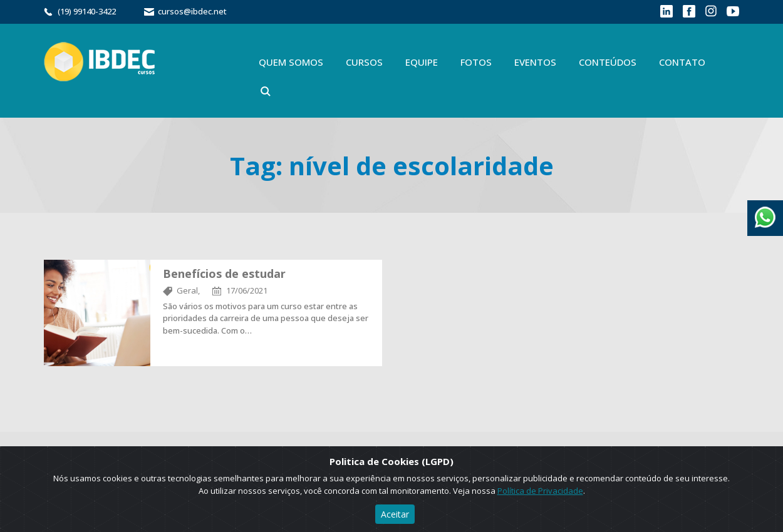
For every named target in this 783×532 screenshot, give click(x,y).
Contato (682, 62)
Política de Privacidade (540, 491)
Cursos (364, 62)
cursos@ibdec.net (192, 11)
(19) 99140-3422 (87, 11)
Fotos (476, 62)
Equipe (422, 62)
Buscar (266, 91)
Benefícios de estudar (224, 274)
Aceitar (395, 514)
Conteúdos (608, 62)
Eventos (535, 62)
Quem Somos (291, 62)
